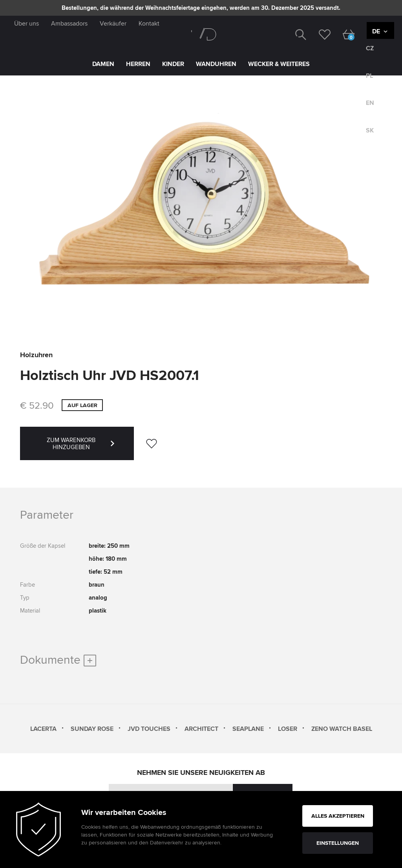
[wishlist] (319, 34)
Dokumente (58, 659)
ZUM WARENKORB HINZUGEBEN (90, 448)
